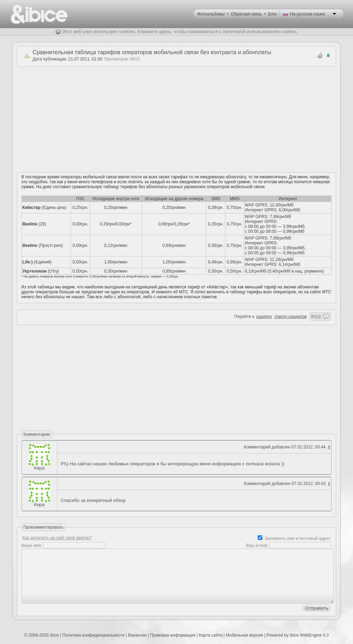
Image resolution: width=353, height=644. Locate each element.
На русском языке (307, 14)
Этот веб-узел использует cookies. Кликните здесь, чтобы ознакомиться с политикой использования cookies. (180, 31)
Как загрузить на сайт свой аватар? (57, 538)
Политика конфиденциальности (93, 635)
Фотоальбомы (211, 14)
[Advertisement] (176, 120)
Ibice (54, 635)
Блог (272, 14)
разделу (264, 317)
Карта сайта (211, 635)
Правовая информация (173, 635)
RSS (316, 317)
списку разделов (291, 317)
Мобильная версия (244, 635)
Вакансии (137, 635)
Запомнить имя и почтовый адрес (298, 538)
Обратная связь (246, 14)
